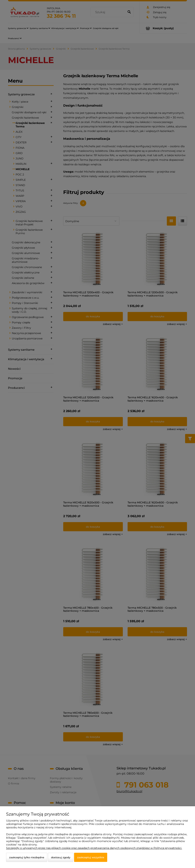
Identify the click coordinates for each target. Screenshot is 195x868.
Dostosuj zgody (61, 857)
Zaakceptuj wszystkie (91, 857)
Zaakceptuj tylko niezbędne (27, 857)
